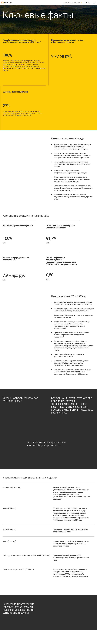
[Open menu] (94, 3)
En (86, 3)
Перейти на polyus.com (72, 3)
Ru (89, 3)
